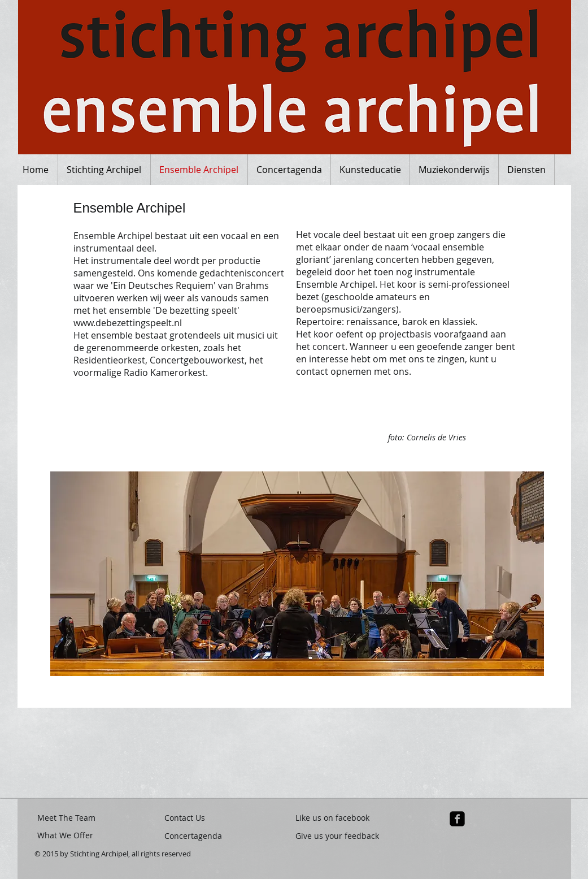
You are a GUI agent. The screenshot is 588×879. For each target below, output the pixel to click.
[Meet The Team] (68, 818)
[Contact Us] (188, 818)
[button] (52, 751)
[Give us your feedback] (338, 836)
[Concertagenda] (205, 836)
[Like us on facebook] (338, 818)
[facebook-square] (457, 819)
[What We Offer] (68, 835)
